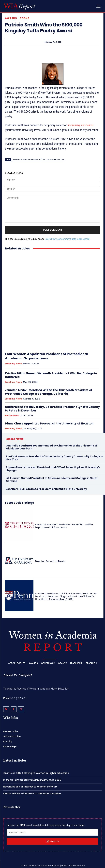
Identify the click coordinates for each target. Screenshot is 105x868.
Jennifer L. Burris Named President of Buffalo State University (46, 489)
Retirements (12, 416)
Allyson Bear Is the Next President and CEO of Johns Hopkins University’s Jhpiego (53, 469)
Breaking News (13, 364)
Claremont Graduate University (27, 160)
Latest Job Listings (19, 503)
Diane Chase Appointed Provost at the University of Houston (49, 423)
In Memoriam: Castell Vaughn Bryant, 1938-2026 (32, 780)
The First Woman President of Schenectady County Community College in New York (54, 458)
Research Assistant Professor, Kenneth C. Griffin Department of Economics (64, 526)
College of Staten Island (53, 160)
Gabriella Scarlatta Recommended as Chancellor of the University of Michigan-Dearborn (52, 447)
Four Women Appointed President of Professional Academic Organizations (46, 356)
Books (25, 18)
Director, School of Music (50, 561)
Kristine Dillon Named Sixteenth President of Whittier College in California (51, 375)
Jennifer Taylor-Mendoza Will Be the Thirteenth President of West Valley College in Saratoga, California (49, 392)
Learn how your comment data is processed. (67, 239)
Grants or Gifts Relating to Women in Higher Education (36, 773)
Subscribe (52, 841)
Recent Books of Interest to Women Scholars (30, 787)
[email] (52, 832)
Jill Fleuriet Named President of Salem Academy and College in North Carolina (52, 480)
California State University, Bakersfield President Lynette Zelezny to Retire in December (52, 409)
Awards (11, 18)
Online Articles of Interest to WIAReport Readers (32, 794)
